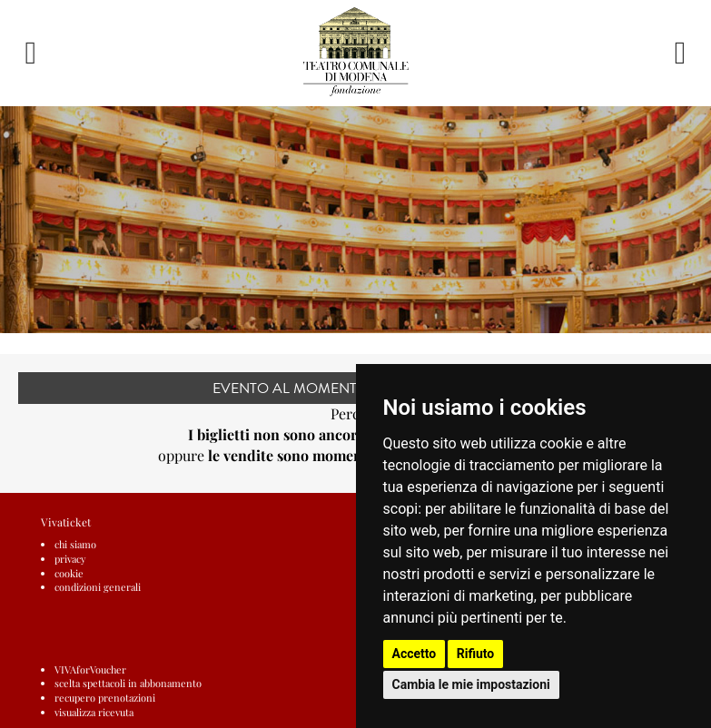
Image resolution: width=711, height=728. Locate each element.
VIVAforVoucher (90, 669)
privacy (70, 559)
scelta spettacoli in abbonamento (128, 683)
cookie (69, 573)
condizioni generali (98, 587)
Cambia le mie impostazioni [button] (471, 684)
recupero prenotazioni (105, 698)
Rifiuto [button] (476, 654)
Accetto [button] (415, 654)
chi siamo (75, 544)
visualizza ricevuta (94, 712)
